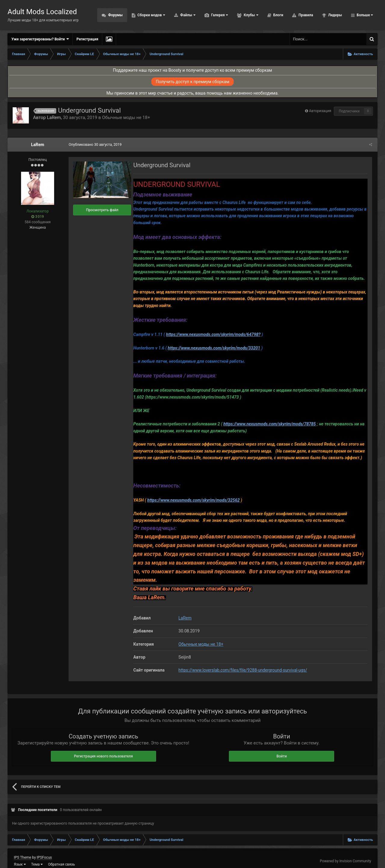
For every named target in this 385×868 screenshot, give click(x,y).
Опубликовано (94, 145)
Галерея (219, 15)
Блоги (278, 15)
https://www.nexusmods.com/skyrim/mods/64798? (212, 334)
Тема (37, 856)
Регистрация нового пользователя (103, 748)
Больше (364, 15)
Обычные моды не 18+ (126, 118)
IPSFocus (44, 849)
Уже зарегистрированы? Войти (40, 39)
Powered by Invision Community (345, 852)
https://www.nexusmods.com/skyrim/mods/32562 (192, 500)
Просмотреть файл (101, 210)
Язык (20, 856)
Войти (282, 748)
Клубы (250, 15)
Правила (305, 15)
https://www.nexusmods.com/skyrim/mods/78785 (268, 424)
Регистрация (87, 39)
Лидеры (335, 15)
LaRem (54, 118)
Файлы (187, 15)
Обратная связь (62, 856)
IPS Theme (23, 849)
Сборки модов (151, 15)
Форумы (115, 15)
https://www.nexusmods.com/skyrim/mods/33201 (213, 348)
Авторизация (320, 111)
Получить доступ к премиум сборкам (193, 82)
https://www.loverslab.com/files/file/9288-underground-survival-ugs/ (242, 662)
